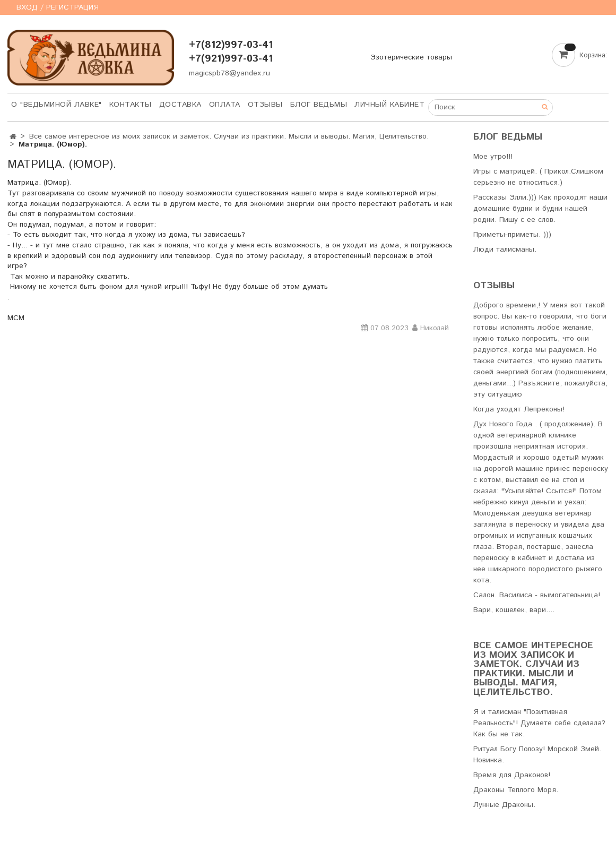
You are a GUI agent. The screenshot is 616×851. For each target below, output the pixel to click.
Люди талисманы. (505, 250)
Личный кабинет (389, 105)
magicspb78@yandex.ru (229, 73)
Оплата (225, 105)
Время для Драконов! (512, 775)
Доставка (180, 105)
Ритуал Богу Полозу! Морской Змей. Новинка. (537, 755)
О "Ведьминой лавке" (57, 105)
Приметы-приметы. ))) (512, 235)
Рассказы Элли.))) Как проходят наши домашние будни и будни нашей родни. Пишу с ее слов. (540, 209)
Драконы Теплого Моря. (516, 790)
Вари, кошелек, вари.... (514, 610)
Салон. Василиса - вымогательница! (537, 595)
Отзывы (265, 105)
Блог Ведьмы (319, 105)
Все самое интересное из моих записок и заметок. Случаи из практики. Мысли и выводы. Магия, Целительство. (229, 136)
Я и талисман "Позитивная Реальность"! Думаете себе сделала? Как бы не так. (539, 723)
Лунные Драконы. (504, 805)
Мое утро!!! (493, 157)
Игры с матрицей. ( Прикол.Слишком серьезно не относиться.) (538, 177)
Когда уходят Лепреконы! (519, 409)
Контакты (131, 105)
